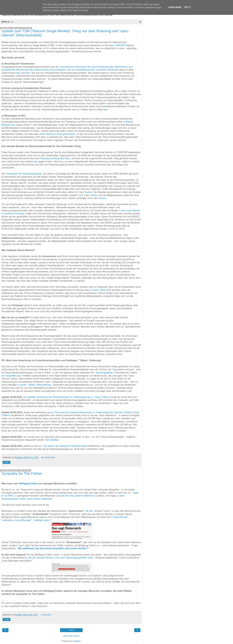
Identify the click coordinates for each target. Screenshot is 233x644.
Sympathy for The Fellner (22, 473)
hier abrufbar (52, 440)
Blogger (77, 641)
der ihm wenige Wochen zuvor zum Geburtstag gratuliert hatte (61, 558)
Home (71, 630)
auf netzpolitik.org (11, 376)
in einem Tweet (98, 290)
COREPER (120, 45)
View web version (71, 636)
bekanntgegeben (105, 373)
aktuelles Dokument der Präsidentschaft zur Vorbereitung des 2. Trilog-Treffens (68, 397)
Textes (88, 192)
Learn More (175, 7)
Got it (188, 7)
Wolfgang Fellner (29, 484)
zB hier (89, 511)
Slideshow (88, 496)
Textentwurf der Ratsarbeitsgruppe (24, 174)
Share (7, 462)
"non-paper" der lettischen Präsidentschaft (64, 446)
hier (18, 73)
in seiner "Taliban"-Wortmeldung (34, 385)
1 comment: (46, 615)
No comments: (48, 457)
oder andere (76, 496)
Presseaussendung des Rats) (55, 158)
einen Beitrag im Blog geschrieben (58, 134)
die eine (65, 496)
